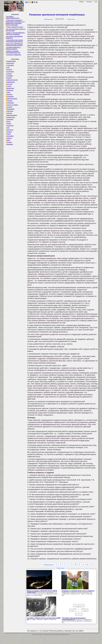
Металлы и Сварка (12, 105)
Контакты (89, 2)
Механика (9, 107)
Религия (8, 124)
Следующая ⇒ (71, 19)
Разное (8, 121)
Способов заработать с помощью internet (13, 48)
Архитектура (10, 63)
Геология (9, 78)
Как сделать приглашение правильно (14, 37)
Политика (9, 113)
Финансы (9, 138)
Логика (8, 92)
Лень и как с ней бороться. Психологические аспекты (14, 44)
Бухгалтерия (10, 72)
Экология (9, 142)
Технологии (10, 130)
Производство (10, 117)
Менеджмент (10, 103)
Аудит (8, 67)
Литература (10, 90)
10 (87, 565)
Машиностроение (11, 99)
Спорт (8, 128)
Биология (9, 69)
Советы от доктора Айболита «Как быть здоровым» (15, 33)
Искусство (9, 84)
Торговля (9, 132)
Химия (8, 140)
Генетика (9, 74)
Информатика (10, 82)
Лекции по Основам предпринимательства (13, 52)
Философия (10, 136)
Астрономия (10, 65)
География (9, 76)
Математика (10, 96)
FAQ (96, 2)
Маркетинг (9, 94)
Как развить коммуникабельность (13, 17)
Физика (8, 134)
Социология (10, 126)
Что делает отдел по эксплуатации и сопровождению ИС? (74, 619)
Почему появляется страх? (15, 27)
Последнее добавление (13, 55)
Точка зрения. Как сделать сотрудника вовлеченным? (14, 41)
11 (91, 565)
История (9, 86)
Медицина (9, 101)
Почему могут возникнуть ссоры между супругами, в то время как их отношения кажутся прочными (15, 22)
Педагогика (9, 111)
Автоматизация (11, 61)
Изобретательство (12, 80)
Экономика (9, 144)
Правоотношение (11, 115)
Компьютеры (10, 88)
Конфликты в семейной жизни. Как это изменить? (78, 591)
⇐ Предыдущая (48, 19)
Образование (10, 109)
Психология (10, 119)
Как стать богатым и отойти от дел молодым (16, 30)
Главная (81, 2)
